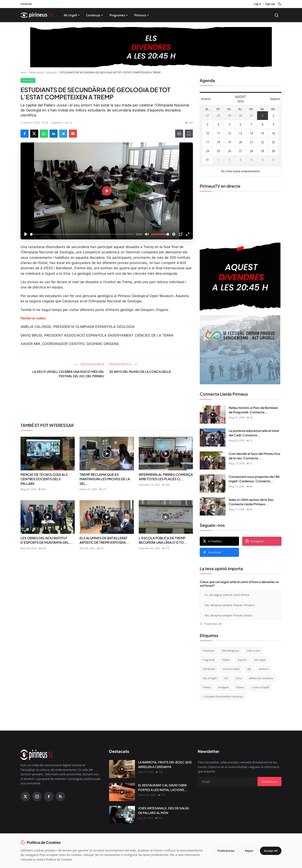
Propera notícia (123, 364)
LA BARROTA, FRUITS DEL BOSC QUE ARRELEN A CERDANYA (165, 764)
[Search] (277, 15)
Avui (23, 72)
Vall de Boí (209, 669)
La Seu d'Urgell (260, 687)
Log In (257, 4)
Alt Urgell (72, 15)
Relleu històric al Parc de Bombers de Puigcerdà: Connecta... (253, 410)
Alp (249, 669)
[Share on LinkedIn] (54, 134)
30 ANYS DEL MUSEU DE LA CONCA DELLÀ (140, 372)
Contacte (26, 4)
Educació (51, 72)
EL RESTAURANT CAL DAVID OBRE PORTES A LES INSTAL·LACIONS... (163, 787)
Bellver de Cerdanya (261, 678)
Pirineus (142, 15)
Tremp (207, 687)
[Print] (179, 134)
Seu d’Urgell (210, 678)
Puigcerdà (209, 660)
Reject (249, 851)
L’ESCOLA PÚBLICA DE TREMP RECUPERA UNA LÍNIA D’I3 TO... (163, 540)
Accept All (271, 851)
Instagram (255, 541)
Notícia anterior (90, 364)
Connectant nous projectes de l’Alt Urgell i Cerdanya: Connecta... (254, 479)
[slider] (82, 234)
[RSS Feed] (60, 796)
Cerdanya (95, 15)
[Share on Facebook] (25, 134)
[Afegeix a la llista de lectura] (189, 134)
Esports (242, 660)
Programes (119, 15)
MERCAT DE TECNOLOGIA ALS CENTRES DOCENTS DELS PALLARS (44, 479)
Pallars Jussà (36, 72)
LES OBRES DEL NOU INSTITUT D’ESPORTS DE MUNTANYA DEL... (47, 540)
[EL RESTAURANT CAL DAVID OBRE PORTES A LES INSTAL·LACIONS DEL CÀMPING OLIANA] (122, 792)
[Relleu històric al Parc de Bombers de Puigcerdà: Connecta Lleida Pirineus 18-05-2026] (213, 415)
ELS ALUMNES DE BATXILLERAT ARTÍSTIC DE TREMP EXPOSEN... (104, 540)
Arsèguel (223, 687)
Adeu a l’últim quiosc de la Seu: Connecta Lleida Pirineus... (251, 502)
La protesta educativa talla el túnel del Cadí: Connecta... (254, 433)
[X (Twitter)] (25, 796)
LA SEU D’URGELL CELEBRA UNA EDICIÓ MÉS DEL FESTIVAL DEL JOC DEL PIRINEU (68, 374)
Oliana (240, 687)
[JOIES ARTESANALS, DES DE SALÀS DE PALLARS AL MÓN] (122, 815)
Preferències (226, 851)
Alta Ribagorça (230, 651)
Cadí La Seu (253, 651)
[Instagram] (37, 796)
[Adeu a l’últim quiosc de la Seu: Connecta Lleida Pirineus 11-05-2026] (213, 506)
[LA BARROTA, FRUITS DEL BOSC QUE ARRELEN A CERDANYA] (122, 769)
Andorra (264, 669)
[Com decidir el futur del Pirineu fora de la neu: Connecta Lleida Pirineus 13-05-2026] (213, 461)
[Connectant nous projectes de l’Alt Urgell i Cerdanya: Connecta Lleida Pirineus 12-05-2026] (213, 483)
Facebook (212, 552)
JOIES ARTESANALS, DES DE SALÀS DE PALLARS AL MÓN (164, 810)
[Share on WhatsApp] (44, 134)
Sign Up (270, 4)
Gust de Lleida (231, 669)
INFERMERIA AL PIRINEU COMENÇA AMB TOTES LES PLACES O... (166, 477)
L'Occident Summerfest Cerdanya (223, 696)
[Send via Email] (73, 134)
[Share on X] (34, 134)
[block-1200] (151, 47)
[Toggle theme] (280, 4)
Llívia (239, 678)
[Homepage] (37, 15)
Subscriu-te (269, 782)
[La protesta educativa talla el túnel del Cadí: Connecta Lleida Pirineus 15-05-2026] (213, 438)
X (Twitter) (212, 541)
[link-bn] (107, 403)
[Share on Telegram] (63, 134)
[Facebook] (49, 796)
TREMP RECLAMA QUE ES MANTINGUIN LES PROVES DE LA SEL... (105, 479)
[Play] (26, 234)
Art (226, 678)
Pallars (226, 660)
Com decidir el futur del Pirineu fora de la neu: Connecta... (254, 456)
